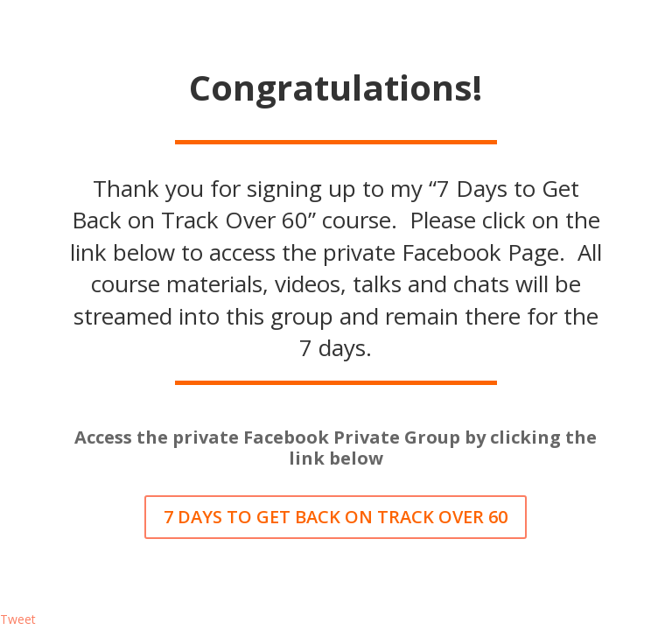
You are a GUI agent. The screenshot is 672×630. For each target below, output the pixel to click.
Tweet (18, 619)
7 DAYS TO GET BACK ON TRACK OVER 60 (336, 517)
